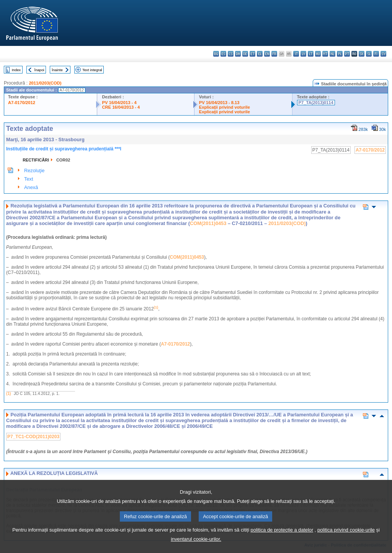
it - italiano (296, 54)
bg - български (216, 54)
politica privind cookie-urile (346, 541)
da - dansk (238, 54)
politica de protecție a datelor (282, 541)
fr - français (274, 54)
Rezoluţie (34, 170)
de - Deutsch (245, 54)
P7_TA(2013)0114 (316, 103)
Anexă (31, 187)
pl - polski (340, 54)
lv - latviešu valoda (303, 54)
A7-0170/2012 (22, 103)
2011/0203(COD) (45, 83)
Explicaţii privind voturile (225, 107)
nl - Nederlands (332, 54)
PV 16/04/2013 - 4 (119, 103)
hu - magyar (318, 54)
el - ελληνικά (260, 54)
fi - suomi (376, 54)
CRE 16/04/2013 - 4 (121, 107)
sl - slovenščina (369, 54)
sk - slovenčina (362, 54)
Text (29, 179)
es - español (223, 54)
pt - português (347, 54)
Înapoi (39, 70)
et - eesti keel (252, 54)
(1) (8, 394)
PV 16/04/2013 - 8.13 (219, 103)
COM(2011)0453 (208, 223)
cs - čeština (231, 54)
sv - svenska (383, 54)
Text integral (92, 70)
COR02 (63, 160)
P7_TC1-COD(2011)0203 (33, 437)
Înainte (57, 70)
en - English (267, 54)
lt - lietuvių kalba (311, 54)
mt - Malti (325, 54)
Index (16, 70)
